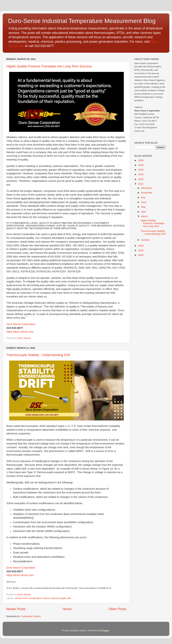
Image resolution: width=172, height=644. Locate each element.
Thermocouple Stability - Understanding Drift (38, 355)
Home (67, 609)
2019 (141, 250)
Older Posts (117, 609)
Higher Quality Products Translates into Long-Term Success (49, 66)
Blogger (105, 630)
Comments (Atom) (31, 616)
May (143, 207)
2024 (141, 170)
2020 (141, 246)
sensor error (21, 598)
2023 (141, 174)
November (147, 193)
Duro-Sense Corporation (21, 324)
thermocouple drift (61, 598)
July (143, 197)
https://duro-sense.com (20, 332)
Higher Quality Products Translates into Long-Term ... (152, 223)
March (144, 216)
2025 (141, 165)
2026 (141, 160)
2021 (141, 184)
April (143, 212)
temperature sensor (40, 598)
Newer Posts (16, 609)
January (145, 240)
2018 (141, 255)
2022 (141, 179)
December (147, 188)
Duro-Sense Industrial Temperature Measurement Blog (82, 21)
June (144, 202)
